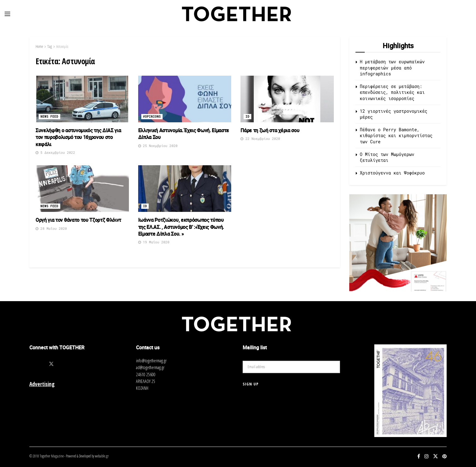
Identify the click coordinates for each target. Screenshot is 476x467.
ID (247, 117)
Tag (50, 46)
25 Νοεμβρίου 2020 (158, 146)
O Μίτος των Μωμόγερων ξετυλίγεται (387, 157)
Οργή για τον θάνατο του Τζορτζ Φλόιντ (78, 220)
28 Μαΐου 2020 (51, 228)
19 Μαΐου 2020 (154, 242)
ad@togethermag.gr (150, 367)
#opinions (152, 117)
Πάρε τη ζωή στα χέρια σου (270, 130)
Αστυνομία (62, 46)
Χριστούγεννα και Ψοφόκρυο (392, 173)
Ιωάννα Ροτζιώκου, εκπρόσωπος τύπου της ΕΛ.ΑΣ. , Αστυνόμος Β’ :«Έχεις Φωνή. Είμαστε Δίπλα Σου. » (181, 227)
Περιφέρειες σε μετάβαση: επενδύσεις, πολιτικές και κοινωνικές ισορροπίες (392, 92)
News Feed (49, 117)
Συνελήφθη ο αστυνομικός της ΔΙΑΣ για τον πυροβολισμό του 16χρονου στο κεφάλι (78, 137)
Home (39, 46)
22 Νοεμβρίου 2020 (260, 139)
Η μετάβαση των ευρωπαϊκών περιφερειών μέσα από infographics (392, 68)
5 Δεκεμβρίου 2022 (55, 152)
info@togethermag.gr (151, 361)
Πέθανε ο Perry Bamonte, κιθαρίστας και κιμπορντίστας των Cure (396, 136)
